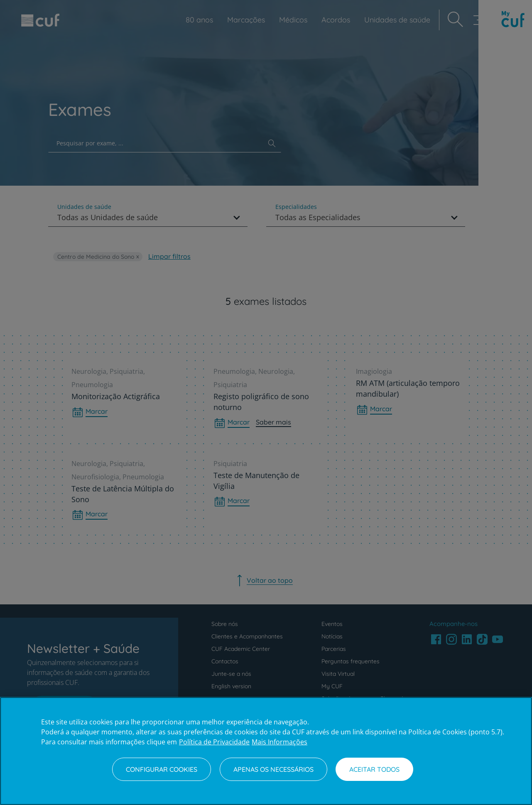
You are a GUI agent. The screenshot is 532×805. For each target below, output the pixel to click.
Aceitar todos (374, 769)
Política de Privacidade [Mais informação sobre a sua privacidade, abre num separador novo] (214, 742)
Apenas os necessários (273, 769)
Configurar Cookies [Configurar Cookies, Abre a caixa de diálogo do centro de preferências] (162, 769)
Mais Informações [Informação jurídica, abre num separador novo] (279, 742)
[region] (266, 751)
